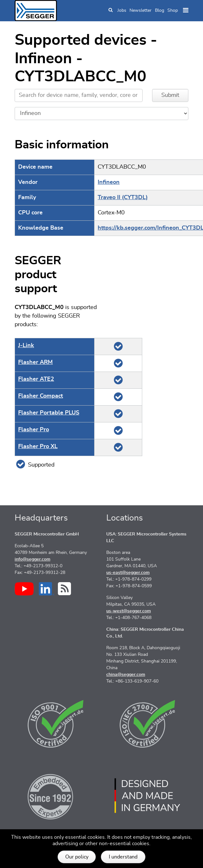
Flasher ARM (35, 362)
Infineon (109, 182)
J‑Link (26, 346)
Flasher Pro (34, 430)
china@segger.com (126, 675)
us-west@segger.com (129, 611)
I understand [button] (123, 857)
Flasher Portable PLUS (49, 413)
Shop (173, 10)
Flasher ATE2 (36, 379)
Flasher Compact (41, 396)
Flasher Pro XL (38, 447)
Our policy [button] (77, 857)
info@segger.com (32, 559)
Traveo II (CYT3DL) (123, 198)
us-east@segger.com (128, 573)
